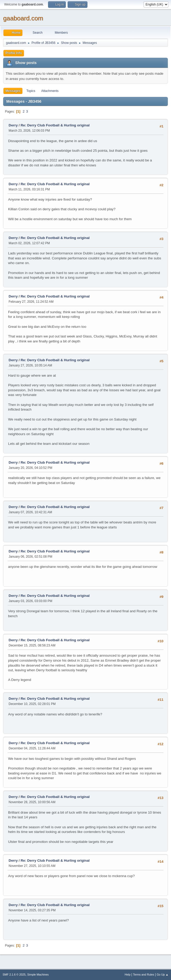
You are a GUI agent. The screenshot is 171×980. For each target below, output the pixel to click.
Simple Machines (38, 975)
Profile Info (14, 53)
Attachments (50, 91)
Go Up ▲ (163, 975)
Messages (13, 91)
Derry (13, 125)
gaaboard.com (23, 18)
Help (128, 975)
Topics (31, 91)
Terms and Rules (144, 975)
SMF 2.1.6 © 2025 (14, 975)
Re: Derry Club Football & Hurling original (55, 125)
